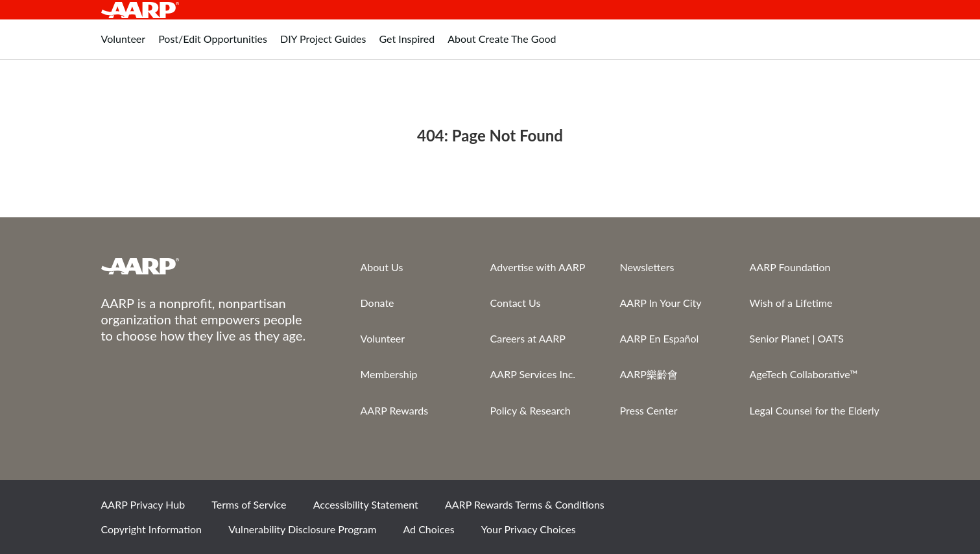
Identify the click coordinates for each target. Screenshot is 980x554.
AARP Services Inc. (533, 374)
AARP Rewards (395, 410)
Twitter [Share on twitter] (775, 509)
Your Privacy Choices (529, 529)
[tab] (124, 46)
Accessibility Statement (366, 504)
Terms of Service (249, 504)
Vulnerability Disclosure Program (302, 529)
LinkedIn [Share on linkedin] (863, 509)
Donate (377, 303)
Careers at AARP (528, 338)
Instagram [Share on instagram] (819, 509)
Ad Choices (428, 529)
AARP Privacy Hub (143, 504)
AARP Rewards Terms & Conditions (525, 504)
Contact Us (516, 303)
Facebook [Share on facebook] (731, 509)
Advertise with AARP (538, 267)
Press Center (649, 410)
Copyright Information (152, 529)
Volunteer (383, 338)
